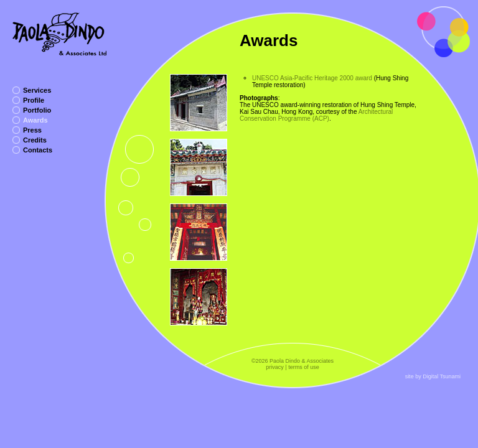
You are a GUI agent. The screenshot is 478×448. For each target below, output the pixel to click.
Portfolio (37, 110)
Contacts (38, 150)
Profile (34, 100)
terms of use (304, 367)
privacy (275, 367)
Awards (35, 120)
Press (32, 130)
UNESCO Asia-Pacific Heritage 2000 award (312, 78)
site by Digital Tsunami (433, 376)
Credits (35, 140)
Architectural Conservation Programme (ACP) (316, 115)
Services (37, 90)
